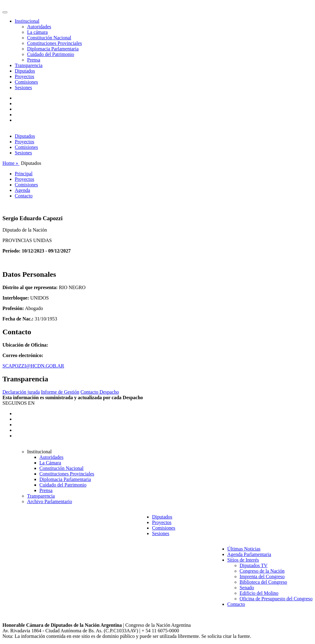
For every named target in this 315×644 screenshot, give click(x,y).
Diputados (25, 71)
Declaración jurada (21, 392)
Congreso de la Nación (262, 571)
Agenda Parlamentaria (249, 554)
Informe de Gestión (60, 392)
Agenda (22, 190)
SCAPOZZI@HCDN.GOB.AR (33, 366)
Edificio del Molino (259, 593)
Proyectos (24, 76)
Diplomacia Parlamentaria (53, 49)
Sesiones (23, 87)
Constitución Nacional (49, 38)
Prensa (34, 60)
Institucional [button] (27, 21)
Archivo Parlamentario (50, 501)
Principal (24, 174)
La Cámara (50, 463)
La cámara (37, 32)
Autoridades (39, 27)
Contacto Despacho (100, 392)
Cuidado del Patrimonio (51, 54)
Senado (247, 588)
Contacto (24, 196)
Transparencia (29, 65)
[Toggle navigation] (5, 12)
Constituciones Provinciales (54, 43)
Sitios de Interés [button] (243, 560)
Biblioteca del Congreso (263, 582)
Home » (11, 163)
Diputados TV (254, 565)
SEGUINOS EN (18, 403)
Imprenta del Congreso (262, 576)
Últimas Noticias (244, 549)
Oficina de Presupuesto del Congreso (276, 599)
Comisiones (26, 82)
